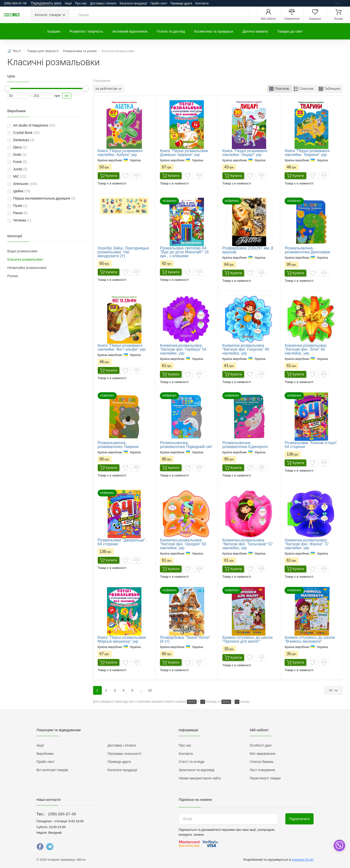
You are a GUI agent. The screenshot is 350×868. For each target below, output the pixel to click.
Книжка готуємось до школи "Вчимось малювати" (310, 639)
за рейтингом (106, 89)
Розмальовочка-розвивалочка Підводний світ (186, 445)
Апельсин (25, 184)
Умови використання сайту (200, 778)
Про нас (81, 3)
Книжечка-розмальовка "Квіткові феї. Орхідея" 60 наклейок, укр (183, 544)
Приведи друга (181, 3)
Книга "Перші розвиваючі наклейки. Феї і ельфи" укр (122, 347)
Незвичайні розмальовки (27, 268)
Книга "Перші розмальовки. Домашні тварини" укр (184, 153)
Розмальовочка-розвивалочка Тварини (118, 445)
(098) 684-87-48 (62, 814)
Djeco (20, 147)
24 (331, 690)
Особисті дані (261, 745)
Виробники (45, 754)
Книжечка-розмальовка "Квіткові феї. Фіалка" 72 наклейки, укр (306, 544)
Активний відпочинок (130, 31)
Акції (68, 3)
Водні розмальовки (22, 251)
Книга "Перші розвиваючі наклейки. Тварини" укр (307, 153)
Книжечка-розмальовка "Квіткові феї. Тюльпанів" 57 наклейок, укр (248, 544)
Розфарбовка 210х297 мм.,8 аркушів (248, 250)
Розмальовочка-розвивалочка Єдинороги (245, 445)
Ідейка (22, 191)
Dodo (20, 155)
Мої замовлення (263, 754)
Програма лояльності (125, 754)
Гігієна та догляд (171, 31)
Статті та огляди (192, 762)
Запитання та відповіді (196, 770)
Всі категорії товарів (52, 770)
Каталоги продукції (133, 3)
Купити (109, 176)
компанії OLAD (303, 860)
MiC (20, 176)
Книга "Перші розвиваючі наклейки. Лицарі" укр (245, 153)
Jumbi (20, 169)
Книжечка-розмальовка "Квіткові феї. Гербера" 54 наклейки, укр (183, 349)
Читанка (22, 220)
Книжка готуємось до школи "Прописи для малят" (247, 639)
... (141, 690)
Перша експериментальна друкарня (44, 198)
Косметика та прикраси (214, 31)
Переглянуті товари (265, 778)
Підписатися (299, 819)
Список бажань (262, 762)
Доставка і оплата (103, 3)
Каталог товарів (48, 15)
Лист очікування (262, 770)
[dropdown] (339, 845)
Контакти (202, 3)
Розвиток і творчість (86, 31)
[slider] (7, 88)
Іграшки (54, 31)
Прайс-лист (159, 3)
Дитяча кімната (255, 31)
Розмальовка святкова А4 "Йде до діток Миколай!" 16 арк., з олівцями (184, 252)
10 (150, 690)
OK (67, 96)
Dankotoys (24, 140)
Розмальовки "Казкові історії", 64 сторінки (311, 445)
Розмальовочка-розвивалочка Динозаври (307, 250)
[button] (280, 89)
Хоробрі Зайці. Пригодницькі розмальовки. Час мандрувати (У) (123, 252)
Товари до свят (290, 31)
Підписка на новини (195, 799)
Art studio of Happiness (34, 125)
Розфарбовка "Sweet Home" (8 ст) (185, 639)
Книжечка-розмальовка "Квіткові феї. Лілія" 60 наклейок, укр (306, 349)
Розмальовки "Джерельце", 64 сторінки (122, 542)
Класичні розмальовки (25, 259)
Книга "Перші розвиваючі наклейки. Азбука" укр (120, 153)
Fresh (20, 162)
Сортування (102, 81)
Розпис (13, 276)
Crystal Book (26, 133)
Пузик (20, 206)
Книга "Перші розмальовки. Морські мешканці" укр (122, 639)
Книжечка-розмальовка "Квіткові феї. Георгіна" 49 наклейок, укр (246, 349)
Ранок (20, 213)
